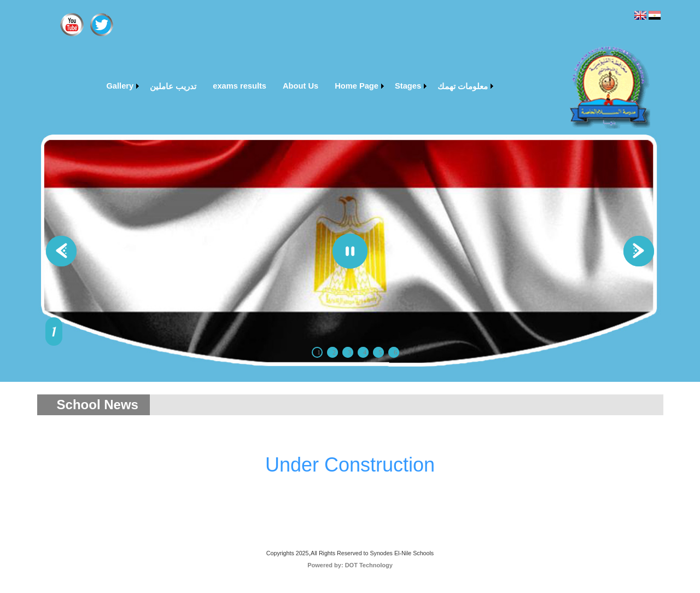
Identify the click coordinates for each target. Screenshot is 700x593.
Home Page (357, 86)
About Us (301, 86)
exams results (240, 86)
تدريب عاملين (173, 86)
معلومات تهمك (463, 86)
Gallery (120, 86)
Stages (408, 86)
